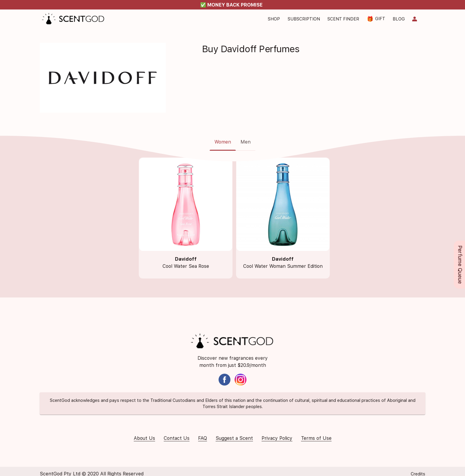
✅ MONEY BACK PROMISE (231, 5)
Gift (376, 19)
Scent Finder (343, 19)
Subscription (304, 19)
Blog (399, 19)
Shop (274, 19)
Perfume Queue (460, 265)
